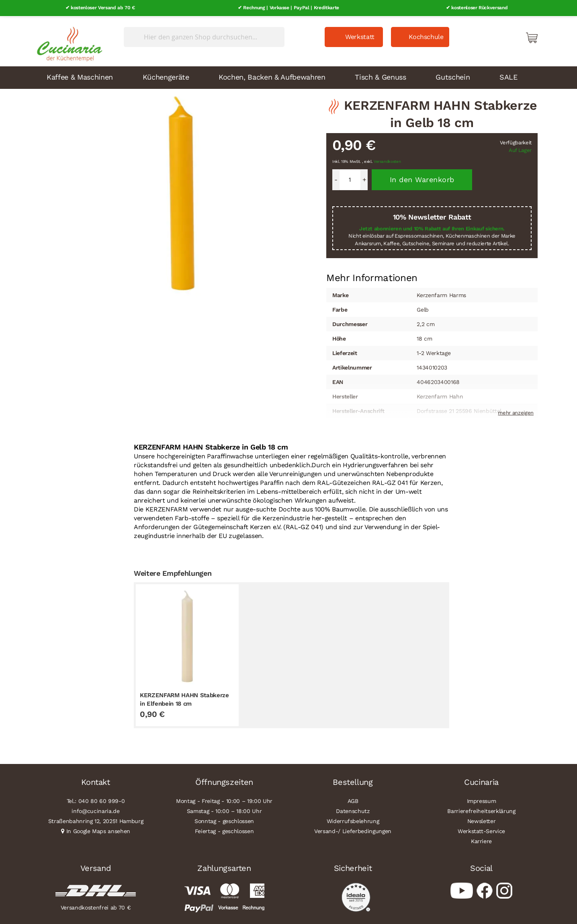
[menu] (288, 76)
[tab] (372, 276)
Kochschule (426, 35)
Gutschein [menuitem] (453, 75)
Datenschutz (353, 809)
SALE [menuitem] (508, 75)
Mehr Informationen (372, 275)
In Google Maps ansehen (98, 829)
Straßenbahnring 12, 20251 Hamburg (96, 819)
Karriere (481, 839)
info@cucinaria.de (95, 809)
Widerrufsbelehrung (353, 819)
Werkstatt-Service (481, 829)
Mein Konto (497, 35)
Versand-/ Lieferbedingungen (353, 829)
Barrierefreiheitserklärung (481, 809)
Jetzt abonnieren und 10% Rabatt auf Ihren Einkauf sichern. (432, 227)
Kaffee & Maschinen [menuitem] (80, 75)
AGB (353, 799)
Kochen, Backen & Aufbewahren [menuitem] (272, 75)
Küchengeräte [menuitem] (166, 75)
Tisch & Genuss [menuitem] (380, 75)
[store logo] (68, 40)
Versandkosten (387, 160)
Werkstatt (360, 35)
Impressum (482, 799)
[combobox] (204, 35)
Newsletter (482, 819)
